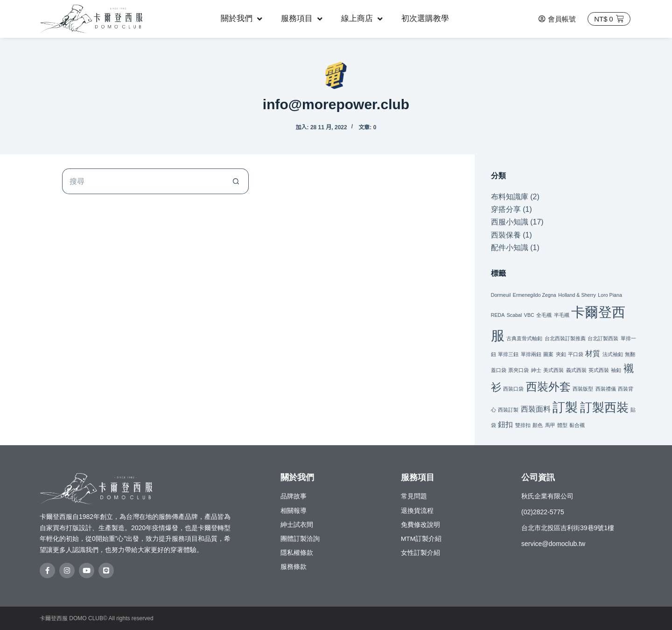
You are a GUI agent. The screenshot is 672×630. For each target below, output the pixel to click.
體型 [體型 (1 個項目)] (562, 425)
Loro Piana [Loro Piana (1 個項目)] (610, 295)
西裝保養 (506, 235)
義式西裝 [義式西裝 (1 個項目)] (576, 370)
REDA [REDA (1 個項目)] (498, 315)
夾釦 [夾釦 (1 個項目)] (561, 354)
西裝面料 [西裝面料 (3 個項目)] (536, 409)
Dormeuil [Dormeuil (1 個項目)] (501, 295)
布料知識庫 (510, 197)
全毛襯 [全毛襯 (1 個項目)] (544, 315)
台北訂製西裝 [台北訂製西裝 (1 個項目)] (603, 338)
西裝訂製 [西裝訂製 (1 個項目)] (508, 410)
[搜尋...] (143, 181)
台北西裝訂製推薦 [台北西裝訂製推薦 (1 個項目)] (565, 338)
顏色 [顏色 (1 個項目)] (538, 425)
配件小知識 (510, 248)
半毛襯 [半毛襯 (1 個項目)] (562, 315)
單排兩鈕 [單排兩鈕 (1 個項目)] (531, 354)
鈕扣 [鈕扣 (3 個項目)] (505, 424)
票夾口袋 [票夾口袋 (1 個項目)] (518, 370)
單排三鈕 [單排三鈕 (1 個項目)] (508, 354)
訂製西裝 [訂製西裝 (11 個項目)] (604, 407)
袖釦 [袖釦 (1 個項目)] (616, 370)
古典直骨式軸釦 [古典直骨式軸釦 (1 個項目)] (524, 338)
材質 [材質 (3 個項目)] (593, 353)
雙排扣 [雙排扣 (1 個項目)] (523, 425)
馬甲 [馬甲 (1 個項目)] (550, 425)
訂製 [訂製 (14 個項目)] (565, 407)
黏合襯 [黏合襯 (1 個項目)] (577, 425)
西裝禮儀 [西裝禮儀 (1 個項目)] (606, 389)
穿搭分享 (506, 209)
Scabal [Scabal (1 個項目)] (514, 315)
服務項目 (302, 19)
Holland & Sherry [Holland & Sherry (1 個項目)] (577, 295)
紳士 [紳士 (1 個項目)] (536, 370)
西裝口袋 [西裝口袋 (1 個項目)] (513, 389)
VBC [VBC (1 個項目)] (529, 315)
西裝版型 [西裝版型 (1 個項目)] (583, 389)
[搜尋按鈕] (236, 181)
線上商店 (362, 19)
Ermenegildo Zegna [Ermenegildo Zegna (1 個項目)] (535, 295)
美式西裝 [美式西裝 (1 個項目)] (553, 370)
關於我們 (241, 19)
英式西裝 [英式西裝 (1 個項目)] (599, 370)
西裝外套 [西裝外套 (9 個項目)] (548, 387)
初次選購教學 (425, 18)
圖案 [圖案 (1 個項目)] (548, 354)
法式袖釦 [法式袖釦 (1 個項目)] (613, 354)
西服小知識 (510, 222)
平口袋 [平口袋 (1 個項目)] (576, 354)
